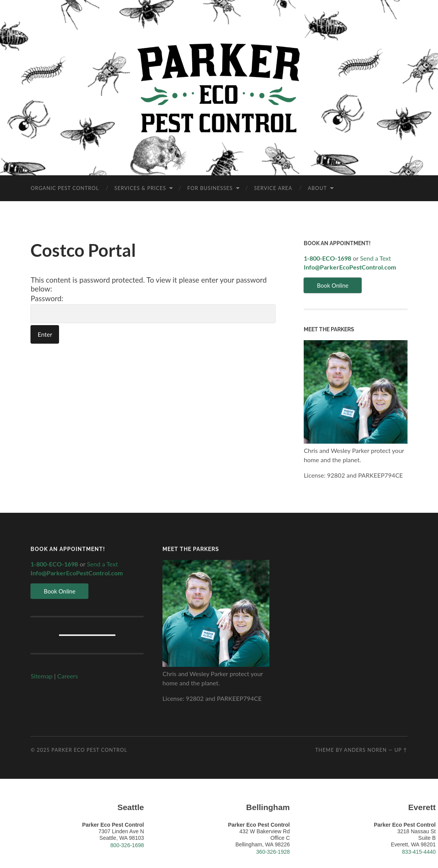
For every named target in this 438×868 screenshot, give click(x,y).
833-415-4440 (419, 852)
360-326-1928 (273, 852)
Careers (68, 676)
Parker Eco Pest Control (89, 750)
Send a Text (375, 258)
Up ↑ (401, 750)
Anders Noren (365, 750)
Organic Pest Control (65, 188)
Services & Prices (140, 188)
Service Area (273, 188)
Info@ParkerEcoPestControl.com (350, 267)
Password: (153, 309)
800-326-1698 (127, 845)
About (317, 188)
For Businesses (210, 188)
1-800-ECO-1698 (327, 258)
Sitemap (41, 676)
